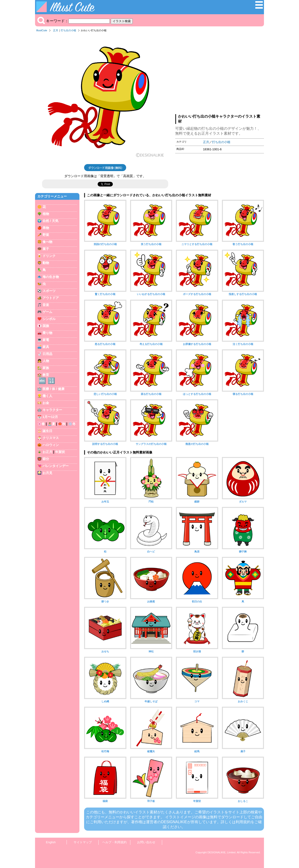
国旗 (46, 326)
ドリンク (49, 256)
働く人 (47, 396)
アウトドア (51, 298)
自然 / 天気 (50, 221)
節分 (46, 459)
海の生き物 (51, 277)
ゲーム (47, 312)
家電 (46, 340)
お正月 (47, 452)
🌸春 (41, 424)
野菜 (46, 235)
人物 (46, 361)
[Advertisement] (220, 74)
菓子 (46, 249)
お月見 (47, 473)
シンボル (49, 319)
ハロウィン (51, 445)
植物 (46, 214)
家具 (46, 347)
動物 (46, 263)
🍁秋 (62, 424)
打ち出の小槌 (68, 30)
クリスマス (51, 438)
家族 (46, 368)
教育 (46, 375)
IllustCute (42, 30)
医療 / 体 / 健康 (53, 389)
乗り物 (47, 333)
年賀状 (60, 452)
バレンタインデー (56, 466)
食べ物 (47, 242)
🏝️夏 (51, 424)
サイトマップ (83, 842)
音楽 (46, 305)
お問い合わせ (146, 842)
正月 (56, 30)
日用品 (47, 354)
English (51, 842)
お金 (46, 403)
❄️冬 (72, 424)
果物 (46, 228)
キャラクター (52, 410)
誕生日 (47, 431)
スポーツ (49, 291)
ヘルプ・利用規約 (114, 842)
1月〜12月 (50, 417)
